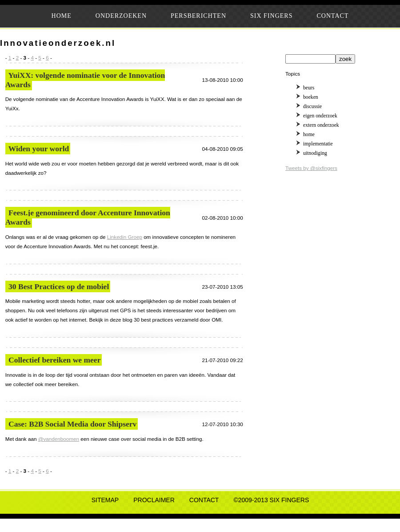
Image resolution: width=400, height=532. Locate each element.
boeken (311, 97)
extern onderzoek (321, 125)
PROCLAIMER (154, 500)
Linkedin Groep (125, 237)
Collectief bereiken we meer (54, 360)
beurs (309, 88)
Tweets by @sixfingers (311, 168)
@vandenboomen (59, 439)
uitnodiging (315, 153)
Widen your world (39, 149)
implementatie (318, 144)
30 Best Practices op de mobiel (59, 286)
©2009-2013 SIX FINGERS (271, 500)
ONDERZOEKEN (121, 16)
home (309, 135)
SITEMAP (105, 500)
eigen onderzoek (320, 116)
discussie (312, 107)
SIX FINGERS (271, 16)
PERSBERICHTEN (198, 16)
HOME (62, 16)
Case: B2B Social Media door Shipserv (72, 424)
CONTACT (332, 16)
